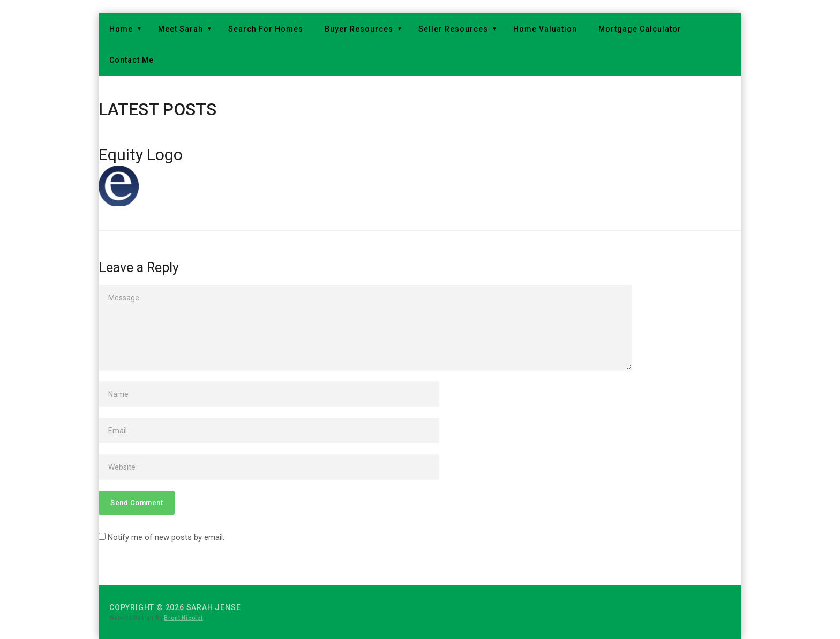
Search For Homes (266, 29)
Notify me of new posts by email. (166, 537)
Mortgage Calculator (640, 29)
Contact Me (132, 60)
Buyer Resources (359, 29)
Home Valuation (545, 29)
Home (121, 29)
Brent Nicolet (183, 618)
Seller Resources (453, 29)
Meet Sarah (181, 29)
